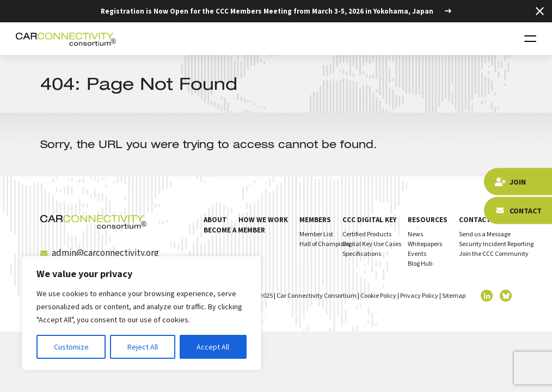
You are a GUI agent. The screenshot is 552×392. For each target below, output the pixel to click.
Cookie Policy (378, 295)
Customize (71, 347)
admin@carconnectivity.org (100, 253)
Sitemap (454, 295)
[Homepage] (66, 39)
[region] (142, 313)
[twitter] (506, 296)
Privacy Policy (419, 295)
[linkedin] (487, 296)
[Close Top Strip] (540, 11)
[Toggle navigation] (530, 39)
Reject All (143, 347)
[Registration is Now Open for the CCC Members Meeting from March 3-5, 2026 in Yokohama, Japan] (276, 11)
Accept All (213, 347)
